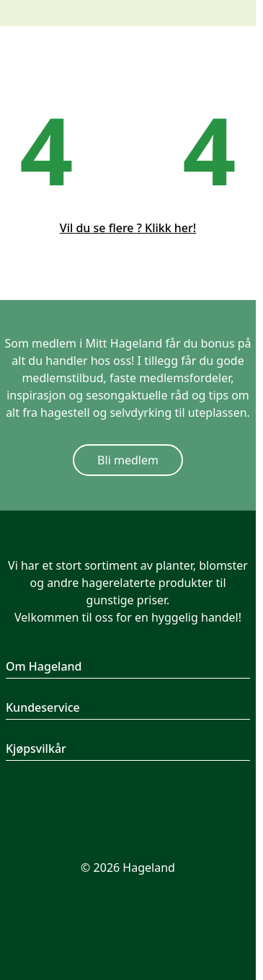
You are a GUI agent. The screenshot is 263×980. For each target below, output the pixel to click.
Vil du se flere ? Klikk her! (128, 228)
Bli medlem (128, 460)
